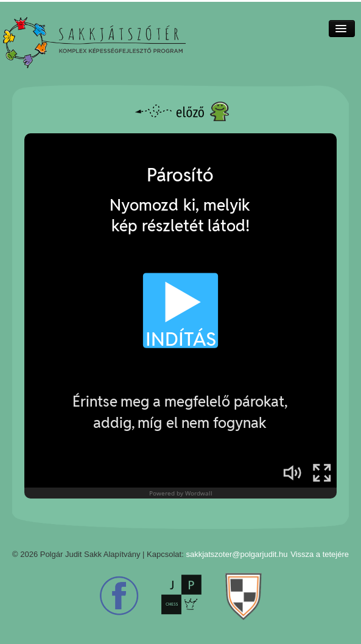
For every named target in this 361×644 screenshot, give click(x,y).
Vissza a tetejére (320, 554)
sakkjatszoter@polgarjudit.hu (237, 554)
